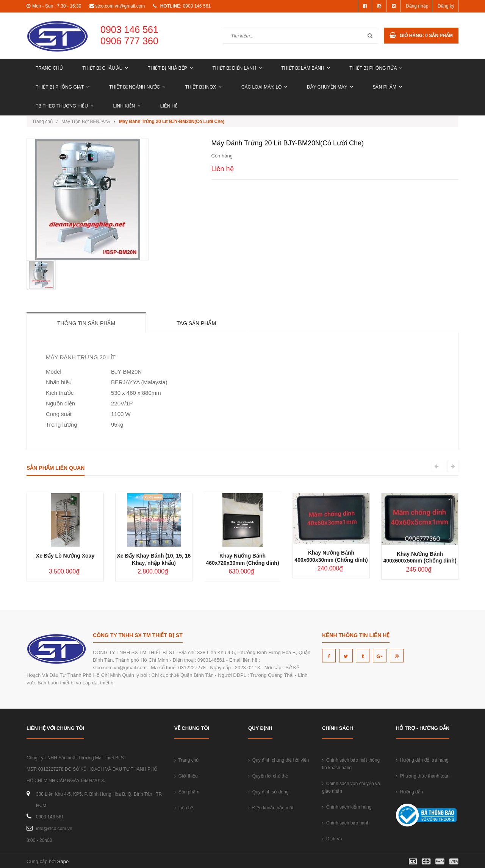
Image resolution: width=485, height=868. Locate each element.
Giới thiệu (186, 776)
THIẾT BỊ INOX (203, 87)
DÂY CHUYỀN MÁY (330, 87)
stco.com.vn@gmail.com (120, 6)
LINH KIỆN (127, 106)
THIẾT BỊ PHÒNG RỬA (376, 68)
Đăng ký (446, 6)
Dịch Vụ (332, 839)
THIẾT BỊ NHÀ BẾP (170, 68)
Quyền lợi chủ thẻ (268, 776)
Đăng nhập (417, 6)
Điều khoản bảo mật (271, 808)
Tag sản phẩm (196, 323)
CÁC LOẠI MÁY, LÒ (264, 87)
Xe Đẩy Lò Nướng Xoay (65, 556)
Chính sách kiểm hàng (347, 807)
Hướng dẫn (409, 792)
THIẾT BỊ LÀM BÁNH (305, 68)
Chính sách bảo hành (346, 823)
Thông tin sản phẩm (86, 323)
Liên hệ (169, 106)
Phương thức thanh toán (423, 776)
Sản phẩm (387, 87)
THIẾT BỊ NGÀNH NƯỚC (137, 87)
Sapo (63, 861)
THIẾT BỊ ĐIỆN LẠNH (237, 68)
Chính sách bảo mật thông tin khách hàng (351, 764)
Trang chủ (49, 68)
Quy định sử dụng (268, 792)
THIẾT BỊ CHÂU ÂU (105, 68)
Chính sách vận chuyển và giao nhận (351, 787)
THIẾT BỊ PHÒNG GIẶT (63, 87)
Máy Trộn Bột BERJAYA (86, 122)
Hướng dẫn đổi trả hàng (422, 760)
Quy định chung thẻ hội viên (278, 760)
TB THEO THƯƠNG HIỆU (65, 106)
